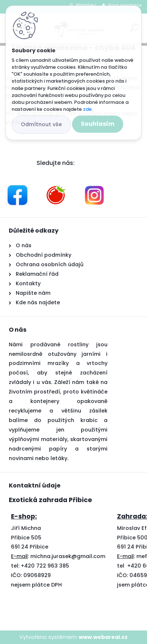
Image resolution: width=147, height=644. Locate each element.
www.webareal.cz (103, 637)
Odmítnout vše (41, 124)
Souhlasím (98, 124)
